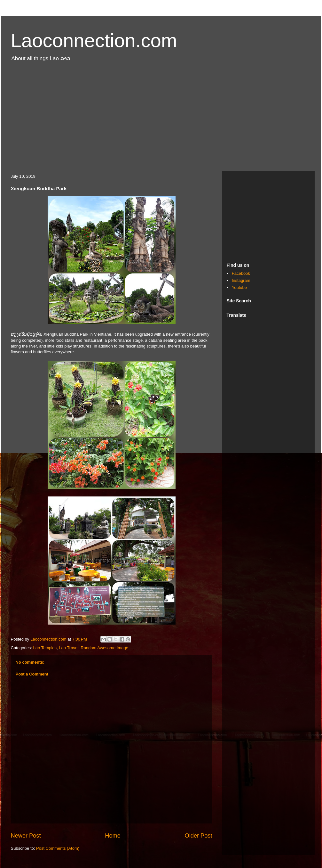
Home (113, 836)
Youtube (239, 287)
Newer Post (26, 836)
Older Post (199, 836)
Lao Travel (69, 648)
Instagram (241, 280)
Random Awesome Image (104, 648)
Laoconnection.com (94, 41)
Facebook (241, 273)
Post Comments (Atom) (58, 848)
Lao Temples (45, 648)
